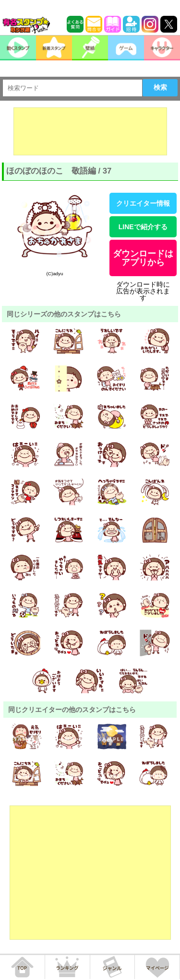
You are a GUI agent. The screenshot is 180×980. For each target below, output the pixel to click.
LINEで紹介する (143, 227)
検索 (160, 87)
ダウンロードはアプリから (143, 258)
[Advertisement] (90, 131)
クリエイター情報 (143, 203)
